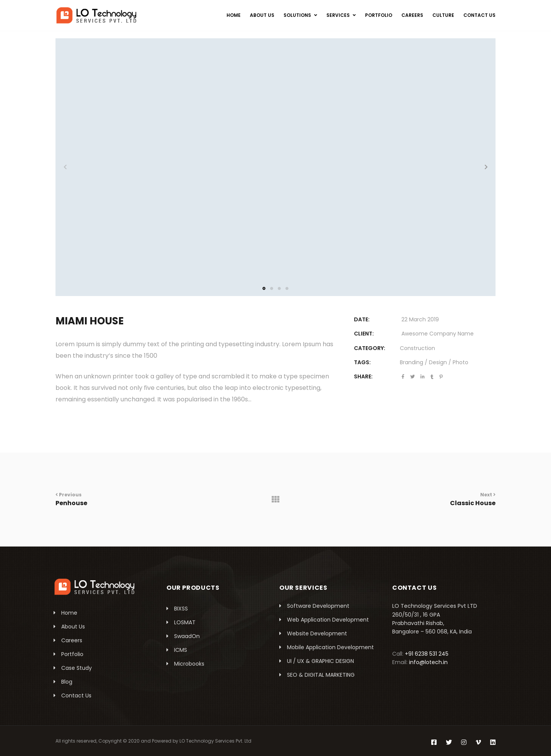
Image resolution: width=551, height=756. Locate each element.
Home (69, 613)
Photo (461, 362)
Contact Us (76, 695)
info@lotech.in (428, 662)
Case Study (77, 668)
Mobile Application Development (330, 647)
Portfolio (72, 654)
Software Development (318, 606)
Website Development (317, 633)
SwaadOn (187, 636)
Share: (363, 376)
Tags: (362, 362)
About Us (73, 627)
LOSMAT (185, 622)
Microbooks (189, 664)
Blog (67, 682)
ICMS (181, 650)
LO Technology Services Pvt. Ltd (215, 741)
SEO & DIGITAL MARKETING (321, 675)
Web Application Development (328, 620)
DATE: (362, 319)
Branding (412, 362)
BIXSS (181, 609)
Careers (72, 640)
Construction (417, 348)
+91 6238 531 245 (427, 654)
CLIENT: (364, 334)
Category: (370, 348)
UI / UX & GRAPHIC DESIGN (320, 661)
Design (438, 362)
